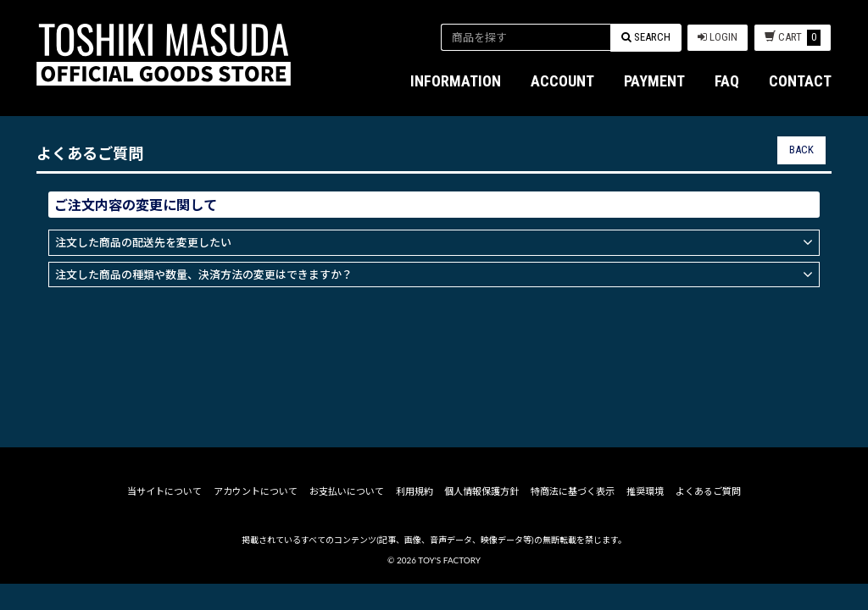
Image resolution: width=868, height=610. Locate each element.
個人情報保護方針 (481, 517)
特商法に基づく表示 (572, 517)
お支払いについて (348, 517)
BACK (801, 150)
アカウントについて (256, 517)
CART (793, 38)
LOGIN (718, 37)
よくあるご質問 (707, 517)
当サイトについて (166, 517)
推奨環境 (644, 517)
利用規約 (415, 517)
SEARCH (646, 37)
